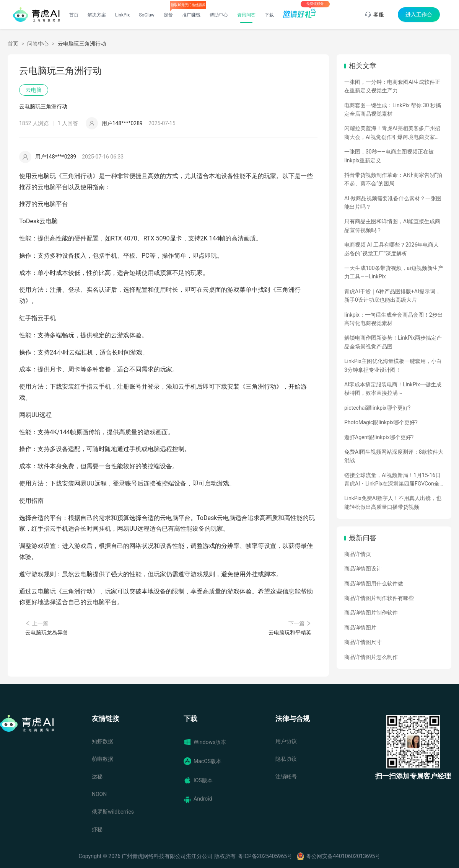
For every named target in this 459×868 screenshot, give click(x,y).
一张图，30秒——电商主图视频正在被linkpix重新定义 (389, 156)
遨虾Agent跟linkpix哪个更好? (379, 437)
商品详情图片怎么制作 (371, 657)
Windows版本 (205, 742)
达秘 (97, 776)
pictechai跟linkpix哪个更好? (377, 408)
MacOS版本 (203, 761)
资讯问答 (246, 15)
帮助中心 (219, 15)
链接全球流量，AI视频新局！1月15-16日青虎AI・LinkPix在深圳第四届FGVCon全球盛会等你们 (392, 480)
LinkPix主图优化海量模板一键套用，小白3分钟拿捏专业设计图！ (393, 365)
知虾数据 (103, 741)
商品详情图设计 (363, 569)
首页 (74, 15)
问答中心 (38, 44)
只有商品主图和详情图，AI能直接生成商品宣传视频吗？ (392, 226)
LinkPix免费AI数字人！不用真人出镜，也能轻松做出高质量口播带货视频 (393, 502)
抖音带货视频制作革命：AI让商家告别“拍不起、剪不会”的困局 (393, 179)
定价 (168, 15)
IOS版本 (198, 780)
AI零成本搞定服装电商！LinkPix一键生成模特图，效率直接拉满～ (393, 389)
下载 (269, 15)
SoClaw (146, 15)
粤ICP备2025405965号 (265, 856)
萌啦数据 (103, 759)
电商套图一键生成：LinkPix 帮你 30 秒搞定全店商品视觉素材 (393, 110)
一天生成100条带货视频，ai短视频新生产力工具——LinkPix (394, 272)
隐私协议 (286, 759)
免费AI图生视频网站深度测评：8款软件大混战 (394, 456)
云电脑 (34, 90)
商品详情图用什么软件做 (374, 584)
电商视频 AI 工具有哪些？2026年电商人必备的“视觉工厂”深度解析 (391, 249)
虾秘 (97, 829)
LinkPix (123, 15)
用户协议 (286, 741)
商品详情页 (358, 554)
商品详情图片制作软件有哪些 (379, 598)
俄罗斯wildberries (113, 812)
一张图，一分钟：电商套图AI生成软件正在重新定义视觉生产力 (392, 86)
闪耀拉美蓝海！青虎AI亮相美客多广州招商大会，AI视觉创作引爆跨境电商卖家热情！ (392, 133)
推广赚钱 (191, 15)
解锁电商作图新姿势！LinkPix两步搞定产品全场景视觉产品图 (393, 342)
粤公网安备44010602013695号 (343, 856)
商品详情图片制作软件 (371, 613)
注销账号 (286, 776)
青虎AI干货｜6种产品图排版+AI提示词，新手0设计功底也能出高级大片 (392, 296)
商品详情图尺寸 (363, 642)
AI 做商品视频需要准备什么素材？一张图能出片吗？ (393, 203)
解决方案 (97, 15)
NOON (99, 794)
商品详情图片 (360, 628)
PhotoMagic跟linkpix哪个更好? (381, 422)
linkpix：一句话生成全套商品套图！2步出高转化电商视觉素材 (394, 319)
